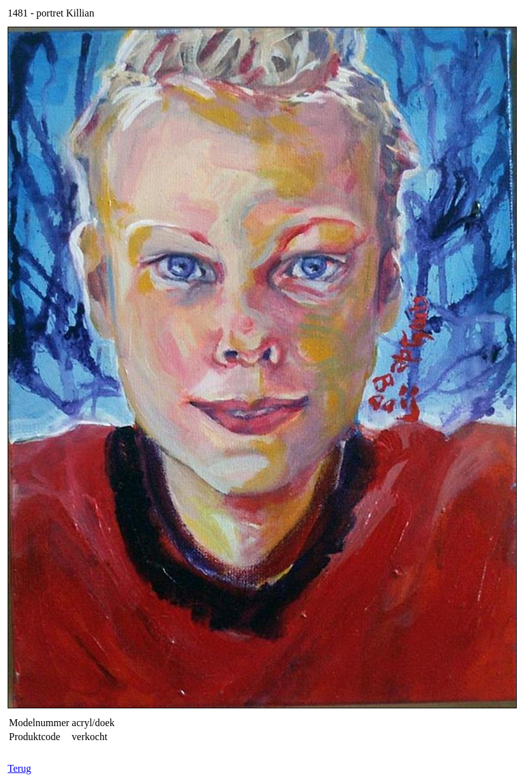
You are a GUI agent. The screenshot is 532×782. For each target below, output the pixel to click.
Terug (19, 768)
